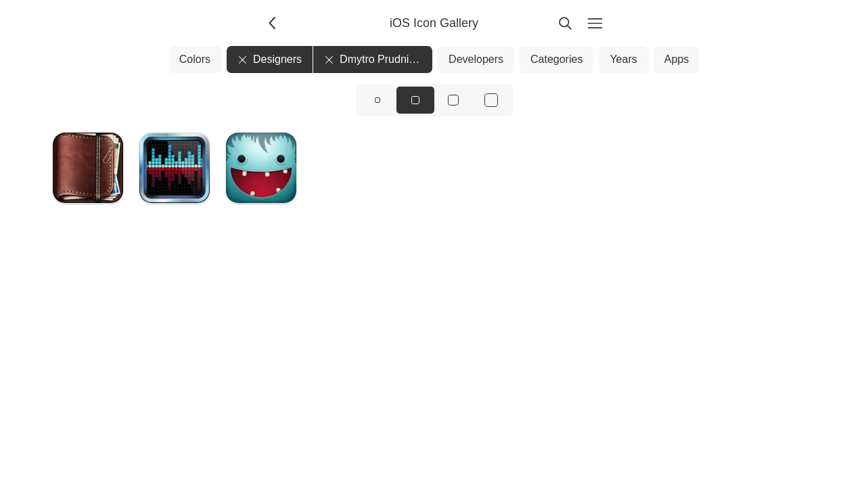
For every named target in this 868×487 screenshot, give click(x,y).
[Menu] (595, 23)
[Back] (273, 23)
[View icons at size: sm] (378, 100)
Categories (556, 59)
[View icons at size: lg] (453, 100)
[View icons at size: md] (415, 100)
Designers (270, 59)
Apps (677, 59)
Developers (476, 59)
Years (623, 59)
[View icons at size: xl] (491, 100)
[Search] (566, 23)
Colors (195, 59)
